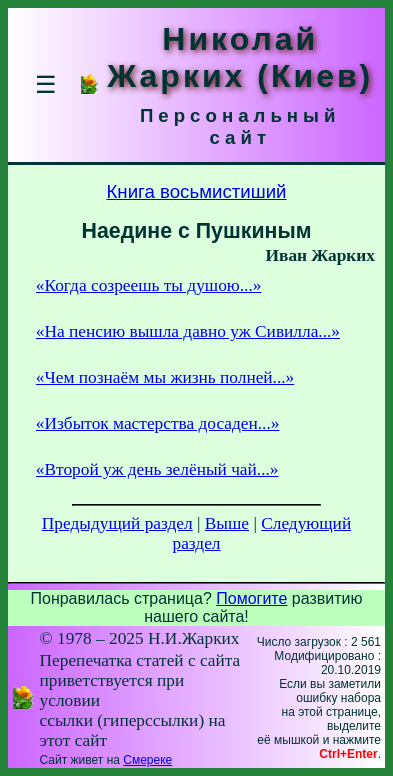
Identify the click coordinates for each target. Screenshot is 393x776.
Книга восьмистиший (196, 191)
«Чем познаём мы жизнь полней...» (165, 377)
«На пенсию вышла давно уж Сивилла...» (188, 331)
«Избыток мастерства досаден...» (158, 423)
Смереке (147, 760)
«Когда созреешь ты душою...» (149, 285)
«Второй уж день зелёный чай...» (157, 469)
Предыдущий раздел (117, 523)
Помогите (251, 598)
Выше (227, 523)
